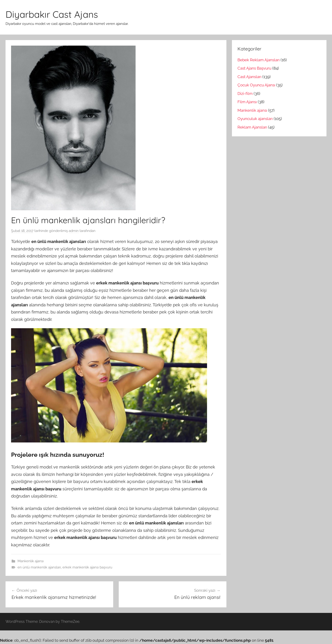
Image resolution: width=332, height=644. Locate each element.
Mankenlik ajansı (31, 561)
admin (74, 231)
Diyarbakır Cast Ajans (52, 14)
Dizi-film (245, 94)
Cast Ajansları (249, 77)
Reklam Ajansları (252, 127)
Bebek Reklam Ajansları (259, 60)
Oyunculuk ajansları (255, 119)
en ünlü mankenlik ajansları (39, 567)
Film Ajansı (247, 102)
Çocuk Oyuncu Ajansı (256, 85)
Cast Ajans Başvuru (254, 68)
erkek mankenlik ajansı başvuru (87, 567)
